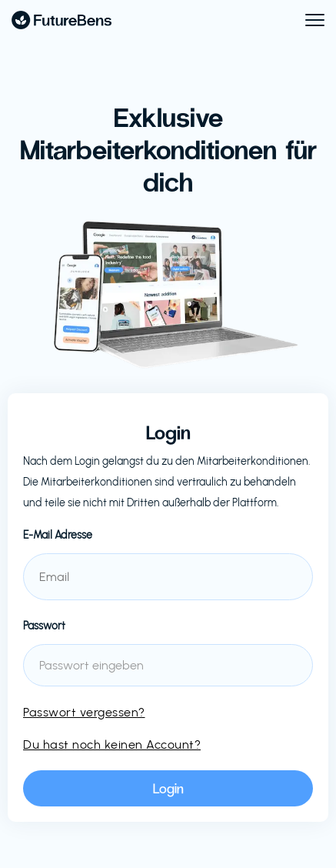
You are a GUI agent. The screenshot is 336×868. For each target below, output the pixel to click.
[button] (308, 20)
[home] (62, 20)
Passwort (44, 626)
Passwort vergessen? (84, 712)
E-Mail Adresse (58, 535)
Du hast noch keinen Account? (112, 744)
